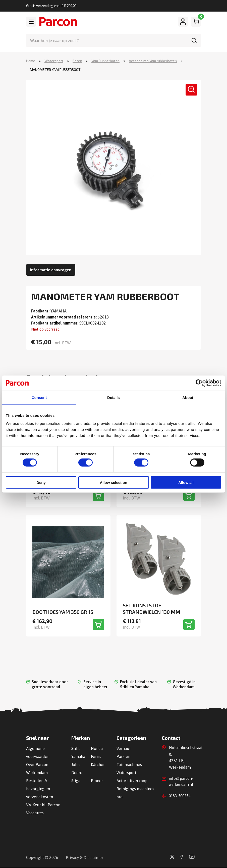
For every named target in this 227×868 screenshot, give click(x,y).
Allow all (186, 483)
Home (31, 61)
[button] (190, 92)
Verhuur (124, 749)
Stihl (75, 749)
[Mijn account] (183, 22)
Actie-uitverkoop (132, 781)
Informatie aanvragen (51, 270)
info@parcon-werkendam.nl (182, 782)
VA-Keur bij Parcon (43, 805)
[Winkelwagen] (196, 22)
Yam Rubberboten (105, 61)
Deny (41, 483)
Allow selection (113, 483)
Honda (97, 749)
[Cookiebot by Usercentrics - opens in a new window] (199, 383)
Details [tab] (113, 398)
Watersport (54, 61)
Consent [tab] (39, 398)
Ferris (96, 757)
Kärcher (98, 765)
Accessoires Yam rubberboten (153, 61)
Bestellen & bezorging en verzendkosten (40, 789)
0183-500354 (181, 797)
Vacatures (35, 813)
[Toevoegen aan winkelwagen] (99, 496)
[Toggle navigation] (31, 22)
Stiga (76, 781)
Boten (77, 61)
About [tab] (188, 398)
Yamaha (78, 757)
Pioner (97, 781)
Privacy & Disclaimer (84, 858)
